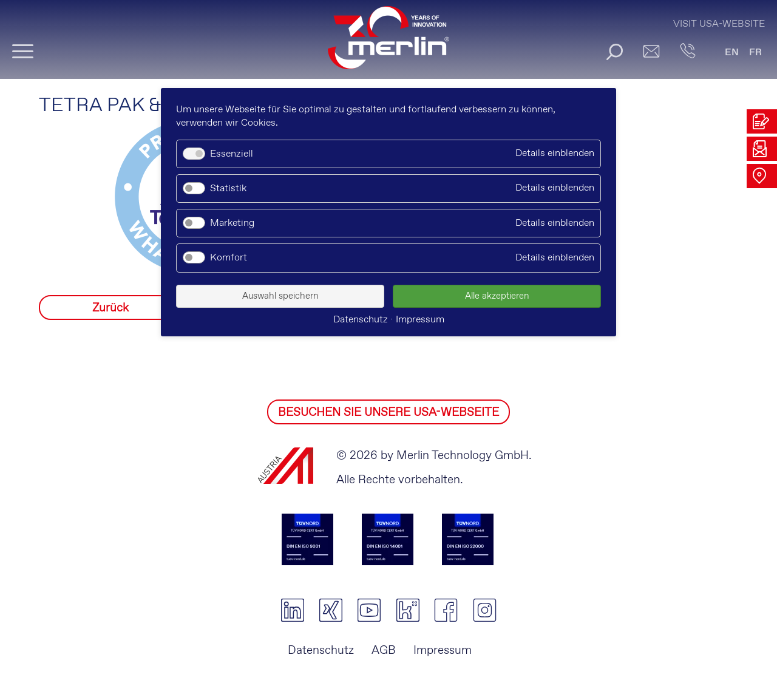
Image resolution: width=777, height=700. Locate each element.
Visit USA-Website (719, 24)
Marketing (232, 223)
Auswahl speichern (280, 296)
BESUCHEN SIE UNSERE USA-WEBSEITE (388, 413)
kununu (408, 610)
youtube (369, 610)
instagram (485, 610)
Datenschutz (321, 651)
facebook (446, 610)
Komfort (229, 258)
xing (331, 610)
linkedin (292, 610)
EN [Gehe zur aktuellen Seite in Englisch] (732, 53)
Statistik (228, 189)
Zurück (110, 308)
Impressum (443, 651)
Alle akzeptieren (497, 296)
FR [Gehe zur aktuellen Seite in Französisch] (755, 53)
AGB (384, 651)
